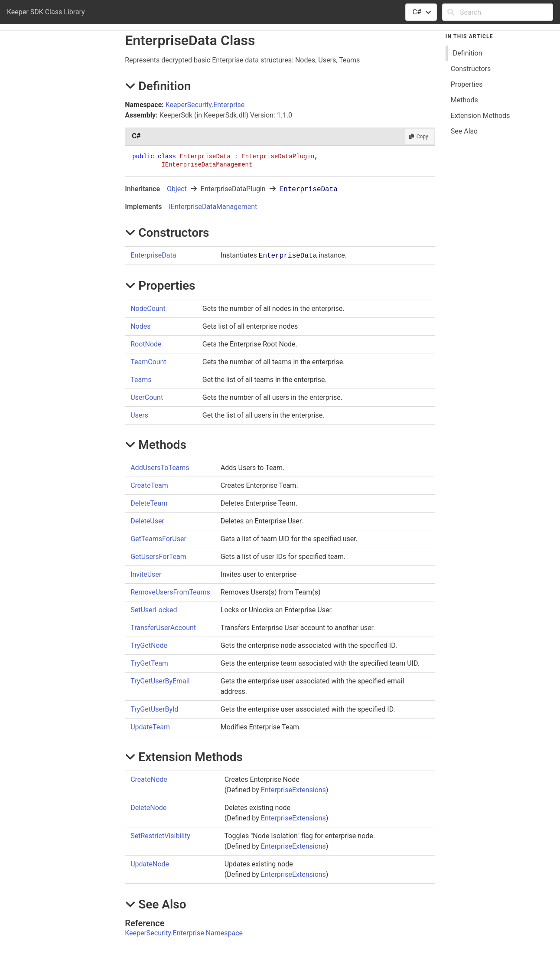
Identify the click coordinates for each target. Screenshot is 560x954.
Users (139, 415)
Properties (467, 84)
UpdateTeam (150, 727)
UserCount (147, 397)
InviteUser (146, 574)
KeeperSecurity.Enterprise (205, 105)
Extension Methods (480, 116)
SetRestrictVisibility (160, 836)
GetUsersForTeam (158, 557)
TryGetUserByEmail (160, 681)
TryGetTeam (149, 663)
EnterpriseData (153, 255)
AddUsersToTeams (160, 468)
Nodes (140, 326)
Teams (141, 380)
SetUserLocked (154, 610)
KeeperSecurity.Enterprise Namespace (184, 933)
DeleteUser (147, 521)
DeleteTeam (149, 503)
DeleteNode (148, 808)
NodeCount (148, 309)
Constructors (471, 69)
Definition (468, 53)
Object (177, 189)
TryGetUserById (154, 709)
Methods (464, 100)
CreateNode (149, 779)
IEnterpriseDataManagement (213, 207)
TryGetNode (149, 645)
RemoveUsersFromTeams (170, 592)
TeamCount (148, 362)
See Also (464, 131)
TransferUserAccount (163, 628)
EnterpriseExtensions (293, 790)
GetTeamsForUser (158, 539)
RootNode (146, 344)
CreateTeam (149, 485)
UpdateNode (150, 864)
